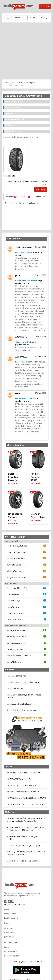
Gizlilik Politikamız (12, 952)
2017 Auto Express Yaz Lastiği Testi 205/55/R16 (26, 798)
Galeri (7, 909)
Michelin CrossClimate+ (17, 630)
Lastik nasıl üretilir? (15, 688)
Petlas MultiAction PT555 (17, 649)
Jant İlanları (9, 937)
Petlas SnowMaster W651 (18, 588)
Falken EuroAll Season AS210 (19, 656)
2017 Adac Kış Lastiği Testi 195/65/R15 (22, 785)
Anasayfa (9, 83)
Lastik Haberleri (11, 918)
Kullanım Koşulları (12, 956)
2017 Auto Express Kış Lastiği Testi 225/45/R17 (26, 804)
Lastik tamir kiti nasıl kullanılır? (19, 704)
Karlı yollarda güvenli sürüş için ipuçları (23, 845)
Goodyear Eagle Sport (16, 552)
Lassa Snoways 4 (14, 607)
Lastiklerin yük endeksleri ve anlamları (23, 861)
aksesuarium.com (12, 928)
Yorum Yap (41, 189)
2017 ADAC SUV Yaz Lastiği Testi (20, 779)
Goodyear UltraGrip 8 (16, 613)
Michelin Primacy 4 (14, 571)
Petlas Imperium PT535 (16, 637)
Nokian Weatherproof (16, 643)
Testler (26, 197)
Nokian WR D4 (13, 594)
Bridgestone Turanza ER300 (15, 517)
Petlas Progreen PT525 (36, 477)
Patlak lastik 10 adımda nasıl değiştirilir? (23, 682)
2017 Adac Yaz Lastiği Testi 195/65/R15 (23, 792)
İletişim (7, 947)
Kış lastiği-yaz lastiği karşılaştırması (21, 710)
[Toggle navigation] (8, 18)
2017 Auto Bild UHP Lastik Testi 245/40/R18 (25, 773)
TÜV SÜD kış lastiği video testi (19, 676)
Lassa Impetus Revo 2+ (13, 477)
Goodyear (31, 83)
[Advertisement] (26, 51)
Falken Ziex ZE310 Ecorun (17, 546)
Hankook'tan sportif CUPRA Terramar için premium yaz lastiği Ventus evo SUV (24, 820)
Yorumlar (11, 197)
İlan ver (44, 7)
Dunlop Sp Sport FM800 (17, 565)
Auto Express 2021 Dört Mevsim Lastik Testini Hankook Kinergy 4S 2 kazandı (26, 829)
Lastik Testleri (10, 914)
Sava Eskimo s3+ (14, 620)
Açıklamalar (40, 197)
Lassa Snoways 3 (14, 601)
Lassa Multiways (14, 662)
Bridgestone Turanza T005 (18, 577)
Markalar (20, 83)
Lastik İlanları (10, 933)
